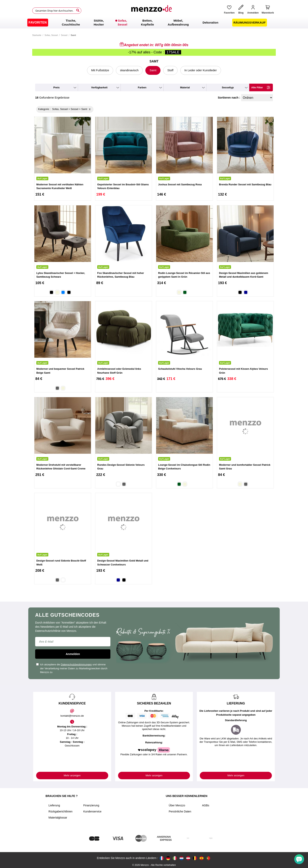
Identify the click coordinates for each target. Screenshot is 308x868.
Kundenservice (92, 811)
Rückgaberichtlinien (60, 811)
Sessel (64, 35)
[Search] (78, 10)
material (185, 87)
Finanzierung (91, 805)
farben (142, 87)
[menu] (154, 23)
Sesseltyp (228, 87)
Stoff (170, 70)
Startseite (37, 35)
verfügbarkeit (99, 87)
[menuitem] (38, 23)
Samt (153, 70)
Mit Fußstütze (100, 70)
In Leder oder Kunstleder (201, 70)
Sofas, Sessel (51, 35)
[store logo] (151, 11)
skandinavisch (129, 70)
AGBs (206, 805)
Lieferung (54, 805)
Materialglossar (58, 818)
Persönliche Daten (180, 811)
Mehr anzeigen (72, 775)
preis (57, 87)
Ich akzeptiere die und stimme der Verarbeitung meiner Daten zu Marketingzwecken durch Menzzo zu (72, 668)
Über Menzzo (177, 805)
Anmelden (73, 654)
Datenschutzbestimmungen (76, 664)
